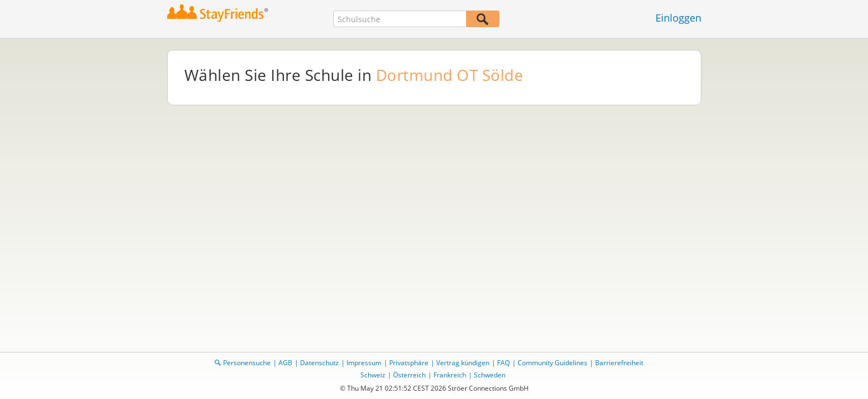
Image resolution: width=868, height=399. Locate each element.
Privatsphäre (409, 363)
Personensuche (247, 363)
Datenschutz (319, 363)
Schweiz (373, 375)
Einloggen (678, 18)
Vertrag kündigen (463, 363)
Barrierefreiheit (619, 363)
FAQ (503, 363)
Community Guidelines (552, 363)
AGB (285, 363)
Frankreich (450, 375)
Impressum (364, 363)
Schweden (490, 375)
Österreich (409, 375)
